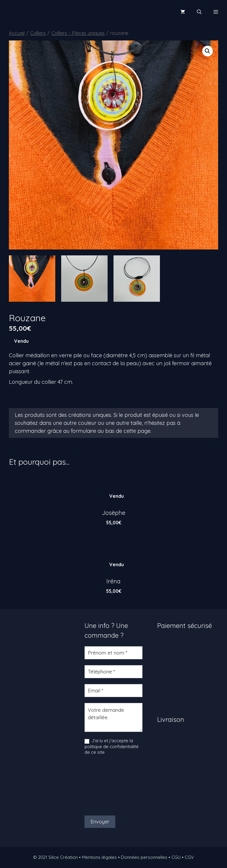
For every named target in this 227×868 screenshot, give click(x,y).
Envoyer (100, 821)
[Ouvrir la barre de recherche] (199, 12)
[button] (207, 51)
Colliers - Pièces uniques (78, 33)
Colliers (38, 33)
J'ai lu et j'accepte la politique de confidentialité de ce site (112, 746)
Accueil (17, 33)
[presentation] (109, 785)
